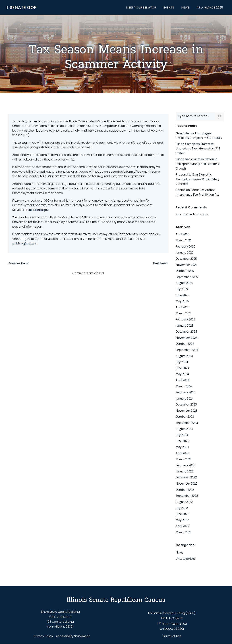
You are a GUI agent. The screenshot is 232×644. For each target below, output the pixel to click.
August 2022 (183, 501)
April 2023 (181, 453)
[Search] (220, 116)
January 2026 (183, 252)
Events (170, 8)
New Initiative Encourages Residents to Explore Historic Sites (199, 135)
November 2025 (185, 264)
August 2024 (183, 355)
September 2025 (186, 276)
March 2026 (183, 240)
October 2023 (184, 416)
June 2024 (181, 368)
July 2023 (181, 434)
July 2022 (181, 507)
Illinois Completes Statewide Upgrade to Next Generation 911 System (197, 148)
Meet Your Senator (142, 8)
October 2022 (184, 489)
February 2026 (184, 246)
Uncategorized (185, 558)
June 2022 (181, 513)
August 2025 (183, 282)
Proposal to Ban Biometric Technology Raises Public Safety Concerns (196, 179)
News (186, 8)
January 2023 (183, 471)
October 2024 (184, 343)
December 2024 (185, 331)
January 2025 (183, 325)
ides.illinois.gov (39, 212)
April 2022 (181, 525)
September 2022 (186, 495)
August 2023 (183, 428)
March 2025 (183, 313)
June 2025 (181, 295)
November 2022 (185, 483)
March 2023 (183, 459)
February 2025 (184, 319)
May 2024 (181, 373)
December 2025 (185, 258)
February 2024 (184, 392)
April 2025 (181, 307)
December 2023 (185, 404)
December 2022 (185, 477)
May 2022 (181, 520)
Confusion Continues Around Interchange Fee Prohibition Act (196, 192)
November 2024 (185, 337)
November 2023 (185, 410)
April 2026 (181, 234)
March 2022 (183, 532)
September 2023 (186, 422)
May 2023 (181, 447)
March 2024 (183, 386)
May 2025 (181, 301)
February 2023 (184, 465)
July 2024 (181, 361)
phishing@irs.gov (24, 246)
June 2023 (181, 440)
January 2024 (183, 398)
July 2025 (181, 288)
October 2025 (184, 270)
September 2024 (186, 349)
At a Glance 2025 (211, 8)
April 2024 (181, 380)
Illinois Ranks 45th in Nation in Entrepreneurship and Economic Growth (196, 163)
